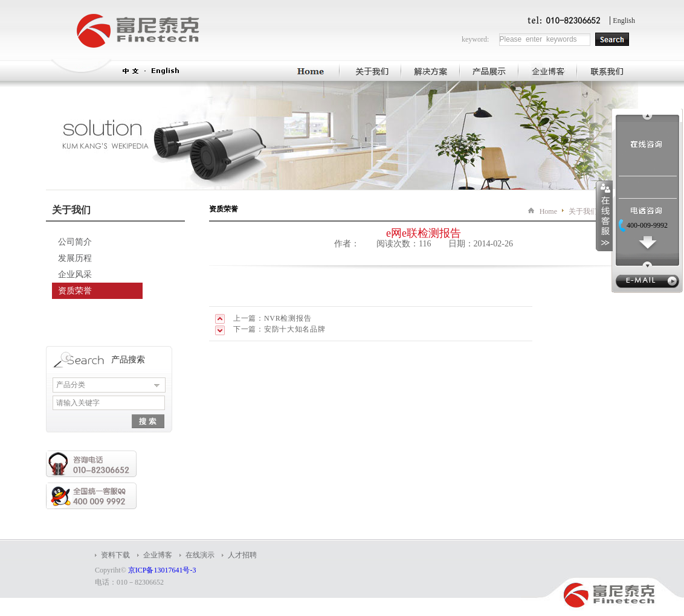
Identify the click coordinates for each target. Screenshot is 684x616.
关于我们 (583, 211)
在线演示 (200, 555)
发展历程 (75, 258)
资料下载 (115, 555)
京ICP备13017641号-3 (162, 570)
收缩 (604, 216)
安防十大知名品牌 (295, 329)
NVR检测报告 (288, 318)
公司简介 (75, 242)
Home (548, 211)
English (624, 21)
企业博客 (158, 555)
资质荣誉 (75, 291)
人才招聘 (242, 555)
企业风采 (75, 274)
